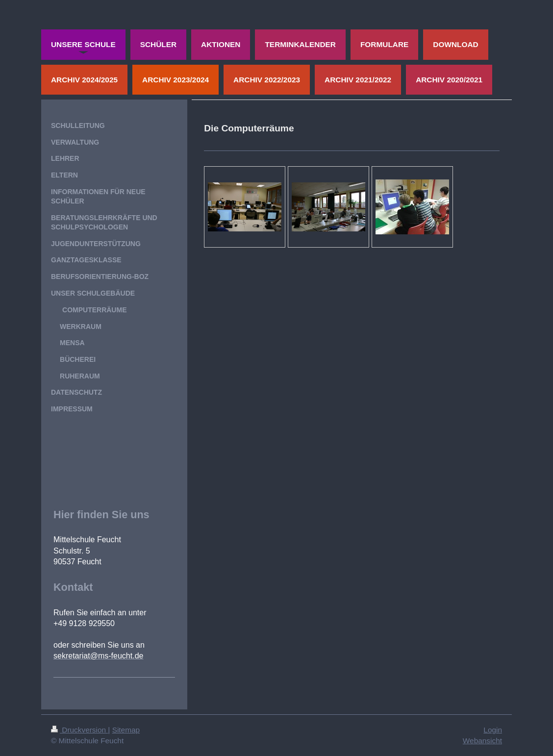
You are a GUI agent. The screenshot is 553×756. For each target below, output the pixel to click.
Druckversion (79, 730)
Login (493, 730)
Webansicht (482, 741)
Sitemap (126, 730)
